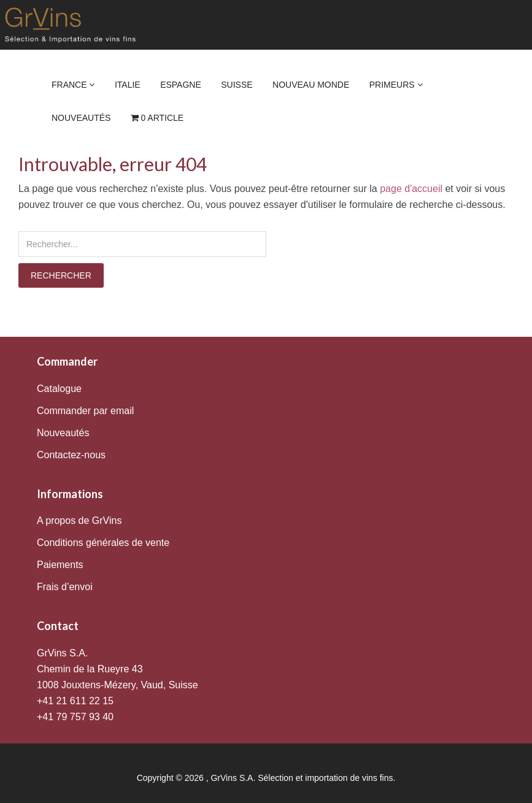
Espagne (181, 85)
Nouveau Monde (311, 85)
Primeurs (396, 85)
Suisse (237, 85)
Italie (128, 85)
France (73, 85)
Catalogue (59, 389)
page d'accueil (411, 189)
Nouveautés (81, 118)
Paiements (60, 565)
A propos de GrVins (79, 521)
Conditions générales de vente (103, 543)
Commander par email (85, 411)
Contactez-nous (71, 455)
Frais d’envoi (65, 587)
